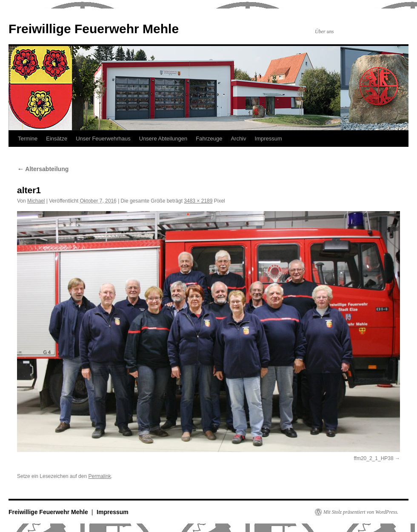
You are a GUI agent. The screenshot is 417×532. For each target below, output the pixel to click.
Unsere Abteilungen (163, 139)
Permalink (99, 476)
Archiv (238, 139)
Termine (28, 139)
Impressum (268, 139)
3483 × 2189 (198, 201)
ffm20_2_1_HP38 (373, 458)
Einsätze (57, 139)
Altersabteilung (43, 169)
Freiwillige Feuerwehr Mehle (94, 29)
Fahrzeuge (209, 139)
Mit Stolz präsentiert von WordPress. (361, 512)
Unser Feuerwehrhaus (103, 139)
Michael (36, 201)
